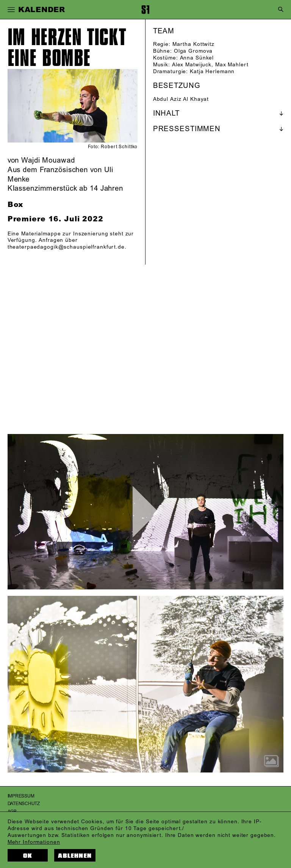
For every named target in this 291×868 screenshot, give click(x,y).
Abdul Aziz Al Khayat (181, 99)
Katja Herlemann (212, 71)
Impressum (21, 796)
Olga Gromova (193, 51)
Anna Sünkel (197, 58)
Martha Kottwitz (193, 44)
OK (28, 856)
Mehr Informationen (34, 842)
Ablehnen (75, 856)
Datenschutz (24, 804)
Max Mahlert (232, 65)
